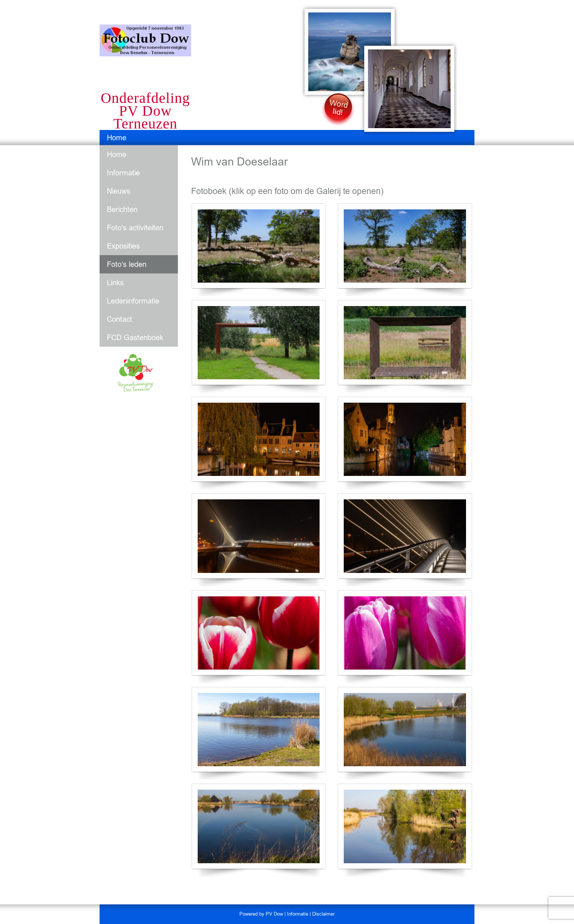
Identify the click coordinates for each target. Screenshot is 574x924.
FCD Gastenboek (135, 338)
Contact (120, 319)
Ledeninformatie (133, 301)
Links (115, 283)
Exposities (123, 246)
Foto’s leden (127, 264)
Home (117, 138)
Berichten (122, 209)
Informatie (123, 173)
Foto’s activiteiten (135, 228)
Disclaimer (323, 914)
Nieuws (119, 191)
